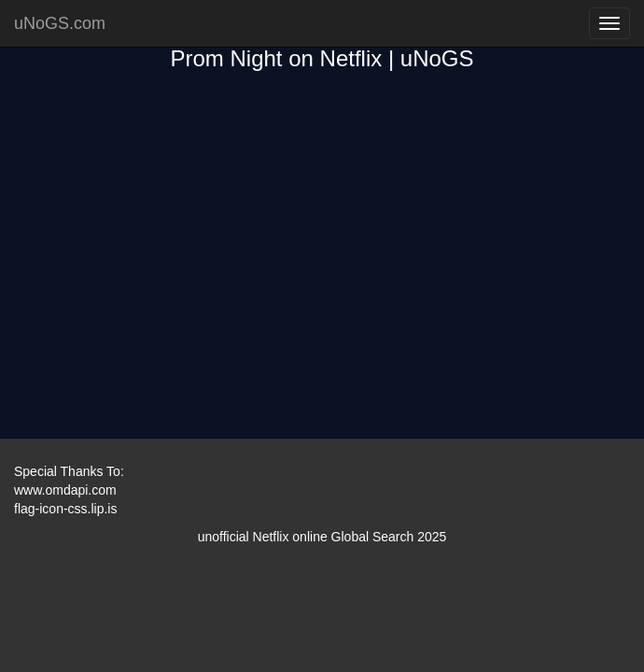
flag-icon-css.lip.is (65, 509)
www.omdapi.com (65, 490)
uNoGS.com (60, 23)
